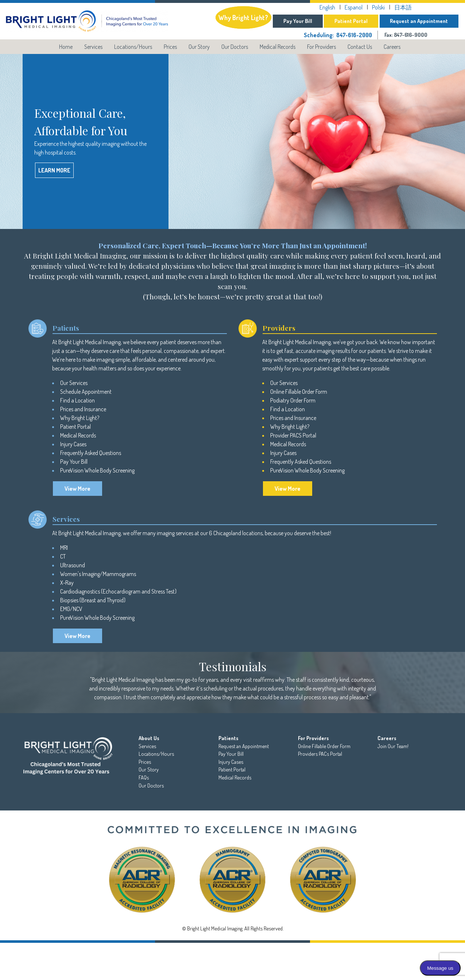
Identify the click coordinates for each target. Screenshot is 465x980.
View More (77, 489)
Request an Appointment (419, 21)
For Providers (321, 47)
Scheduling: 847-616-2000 (338, 35)
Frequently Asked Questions (91, 453)
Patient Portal (351, 21)
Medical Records (278, 47)
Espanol (354, 7)
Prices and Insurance (83, 409)
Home (66, 47)
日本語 (403, 7)
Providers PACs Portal (320, 754)
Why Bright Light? (243, 17)
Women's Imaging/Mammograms (98, 574)
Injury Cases (73, 444)
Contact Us (360, 47)
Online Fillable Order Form (299, 392)
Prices (170, 47)
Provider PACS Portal (293, 435)
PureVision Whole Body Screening (97, 470)
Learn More (54, 170)
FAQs (144, 777)
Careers (392, 47)
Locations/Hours (133, 47)
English (327, 7)
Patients (228, 738)
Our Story (199, 47)
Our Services (74, 383)
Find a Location (77, 400)
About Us (149, 738)
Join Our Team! (393, 746)
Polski (378, 7)
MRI (65, 548)
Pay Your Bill (298, 21)
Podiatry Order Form (293, 400)
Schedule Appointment (86, 392)
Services (93, 47)
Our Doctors (235, 47)
